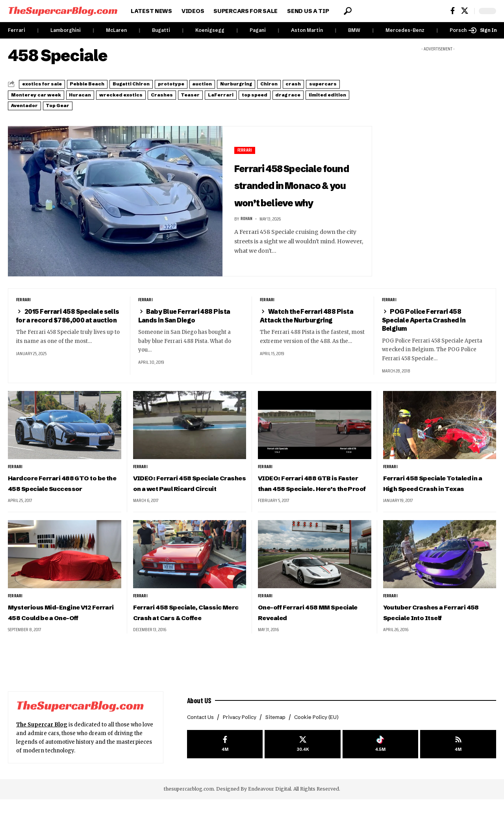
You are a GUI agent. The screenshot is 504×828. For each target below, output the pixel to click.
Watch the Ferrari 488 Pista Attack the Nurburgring (311, 322)
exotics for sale (49, 84)
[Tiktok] (381, 774)
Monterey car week (122, 94)
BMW (354, 30)
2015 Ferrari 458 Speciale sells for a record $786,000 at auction (67, 327)
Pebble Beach (108, 84)
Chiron (350, 84)
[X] (465, 11)
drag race (118, 104)
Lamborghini (66, 30)
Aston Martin (307, 30)
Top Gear (268, 104)
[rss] (458, 774)
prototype (218, 84)
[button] (348, 11)
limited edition (170, 104)
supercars (62, 94)
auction (260, 84)
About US (201, 728)
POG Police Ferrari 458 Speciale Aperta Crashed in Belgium (430, 327)
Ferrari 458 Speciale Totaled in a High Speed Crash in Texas (432, 495)
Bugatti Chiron (165, 84)
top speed (74, 104)
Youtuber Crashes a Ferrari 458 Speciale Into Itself (439, 630)
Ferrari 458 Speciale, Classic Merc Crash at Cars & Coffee (189, 635)
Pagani (258, 30)
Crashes (286, 94)
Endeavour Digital (270, 818)
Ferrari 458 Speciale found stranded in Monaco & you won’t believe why (295, 186)
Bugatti (161, 30)
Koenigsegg (210, 30)
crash (23, 94)
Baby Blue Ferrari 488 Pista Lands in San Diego (190, 322)
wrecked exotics (233, 94)
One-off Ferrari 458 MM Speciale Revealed (307, 630)
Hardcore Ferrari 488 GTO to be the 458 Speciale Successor (62, 495)
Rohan (247, 238)
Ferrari (17, 30)
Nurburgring (306, 84)
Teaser (324, 94)
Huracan (180, 94)
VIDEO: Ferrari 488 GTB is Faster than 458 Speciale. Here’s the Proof (311, 495)
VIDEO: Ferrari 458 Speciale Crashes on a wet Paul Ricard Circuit (187, 495)
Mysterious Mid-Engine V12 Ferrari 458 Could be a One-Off (61, 635)
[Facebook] (453, 11)
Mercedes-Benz (405, 30)
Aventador (223, 104)
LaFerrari (29, 104)
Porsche (460, 30)
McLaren (116, 30)
